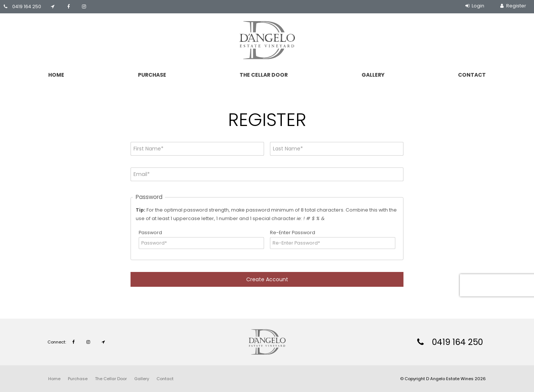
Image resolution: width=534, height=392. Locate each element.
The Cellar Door (264, 75)
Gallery (373, 75)
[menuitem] (54, 379)
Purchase (152, 75)
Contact (472, 75)
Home (56, 75)
